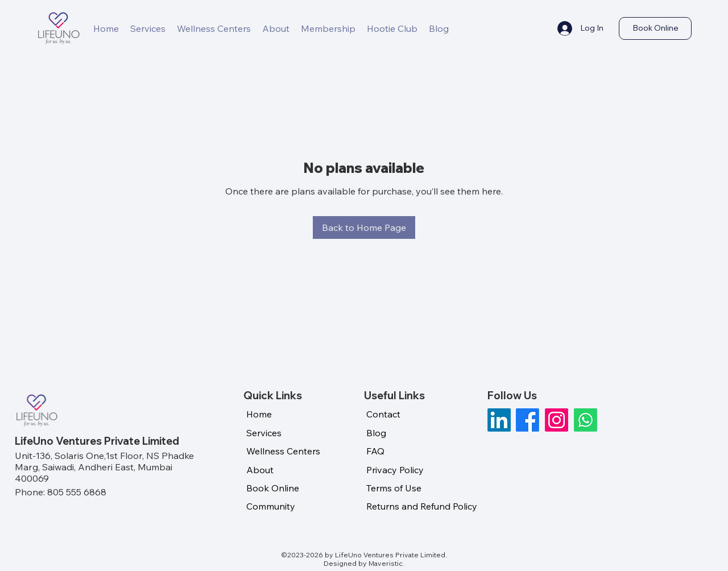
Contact (383, 414)
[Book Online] (655, 28)
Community (271, 506)
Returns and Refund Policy (422, 506)
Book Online (273, 488)
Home (259, 414)
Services (264, 433)
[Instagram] (557, 420)
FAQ (375, 451)
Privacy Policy (395, 470)
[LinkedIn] (499, 420)
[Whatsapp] (586, 420)
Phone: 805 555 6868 (61, 492)
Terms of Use (394, 488)
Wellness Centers (283, 451)
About (260, 470)
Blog (376, 433)
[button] (328, 28)
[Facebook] (528, 420)
